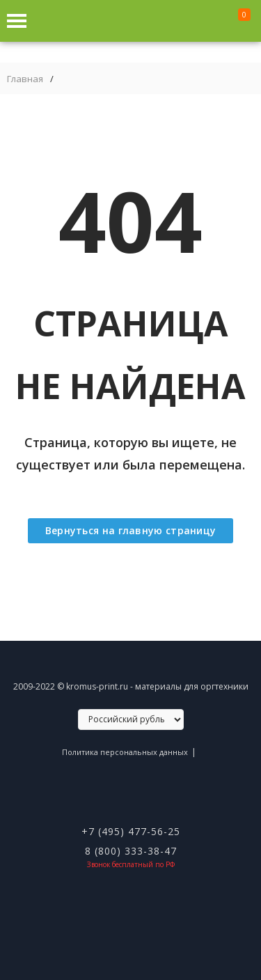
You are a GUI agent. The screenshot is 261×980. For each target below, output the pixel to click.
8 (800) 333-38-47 (131, 851)
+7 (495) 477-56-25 (131, 831)
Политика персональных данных (125, 752)
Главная (25, 79)
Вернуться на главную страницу (131, 530)
